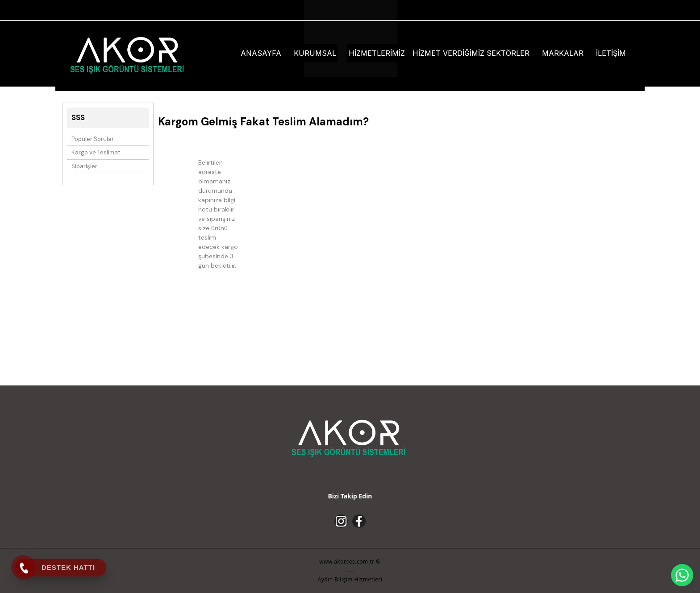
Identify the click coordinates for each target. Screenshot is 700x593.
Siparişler (84, 166)
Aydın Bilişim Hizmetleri (350, 579)
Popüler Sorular (93, 139)
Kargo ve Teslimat (96, 152)
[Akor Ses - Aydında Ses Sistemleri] (129, 54)
